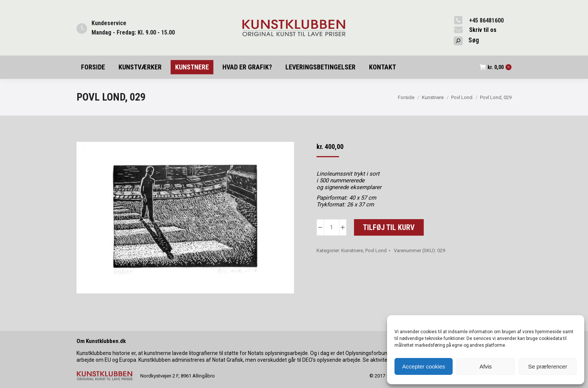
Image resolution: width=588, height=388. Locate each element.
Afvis (486, 366)
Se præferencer (547, 366)
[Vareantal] (331, 227)
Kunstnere (352, 250)
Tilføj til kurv (389, 227)
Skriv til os (483, 30)
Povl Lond (376, 250)
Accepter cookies (424, 366)
